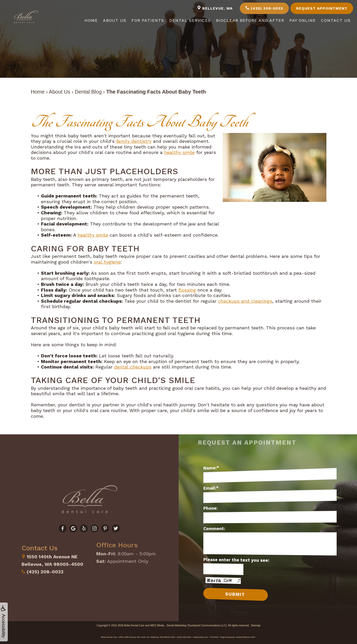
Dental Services (190, 20)
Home (91, 20)
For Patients (148, 20)
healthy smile (179, 152)
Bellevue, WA (215, 8)
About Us (115, 20)
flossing (187, 290)
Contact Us (336, 20)
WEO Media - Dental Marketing (168, 625)
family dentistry (134, 141)
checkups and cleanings (245, 301)
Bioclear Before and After (250, 20)
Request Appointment (322, 8)
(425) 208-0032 (264, 8)
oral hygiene (107, 262)
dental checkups (133, 367)
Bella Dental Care (134, 625)
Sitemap (256, 625)
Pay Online (303, 20)
